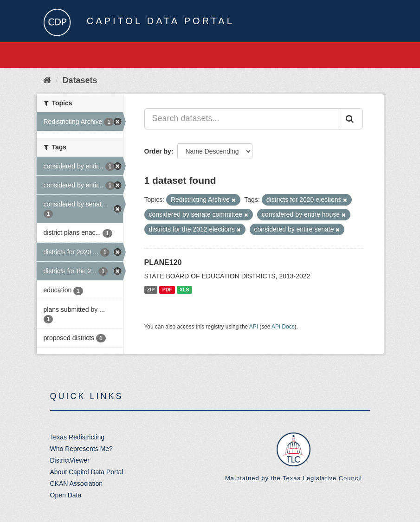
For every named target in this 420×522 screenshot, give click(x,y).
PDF (167, 290)
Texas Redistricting (78, 437)
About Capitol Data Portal (87, 472)
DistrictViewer (70, 460)
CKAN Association (77, 483)
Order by (158, 151)
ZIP (151, 290)
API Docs (283, 327)
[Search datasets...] (241, 119)
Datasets (80, 80)
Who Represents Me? (81, 449)
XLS (184, 290)
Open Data (66, 495)
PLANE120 (163, 262)
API (254, 327)
